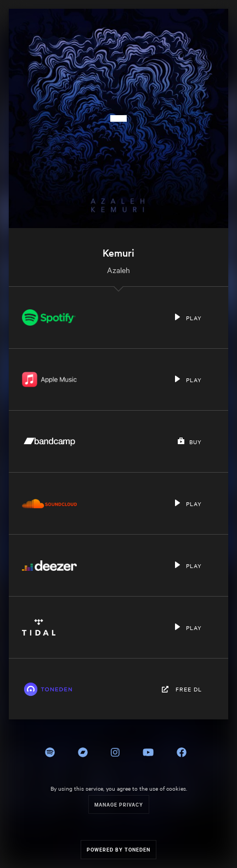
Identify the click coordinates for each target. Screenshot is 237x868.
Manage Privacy (119, 804)
